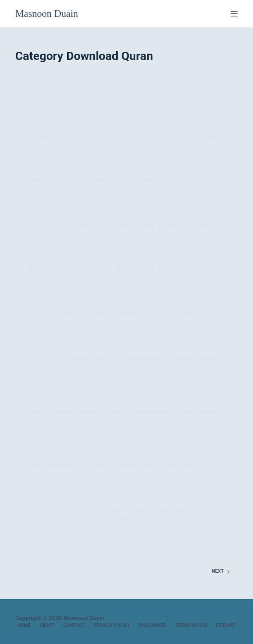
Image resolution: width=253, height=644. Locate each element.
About (47, 625)
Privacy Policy (112, 625)
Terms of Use (191, 625)
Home (24, 625)
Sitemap (226, 625)
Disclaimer (152, 625)
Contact (74, 625)
